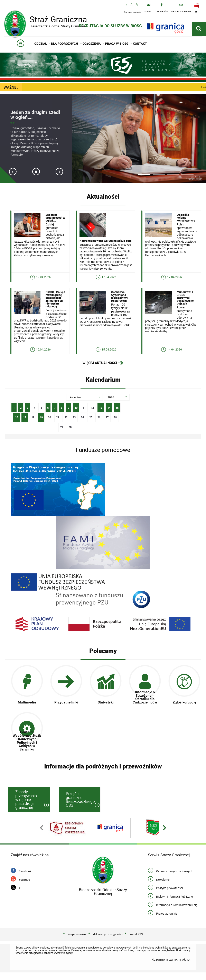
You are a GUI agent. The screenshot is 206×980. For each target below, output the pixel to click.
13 (100, 412)
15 (116, 412)
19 (40, 422)
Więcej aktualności (100, 369)
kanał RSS (136, 941)
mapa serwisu (77, 941)
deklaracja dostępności (108, 941)
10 (75, 412)
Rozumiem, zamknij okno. (171, 967)
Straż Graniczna (55, 20)
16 (15, 422)
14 (108, 412)
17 (24, 422)
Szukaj (136, 403)
